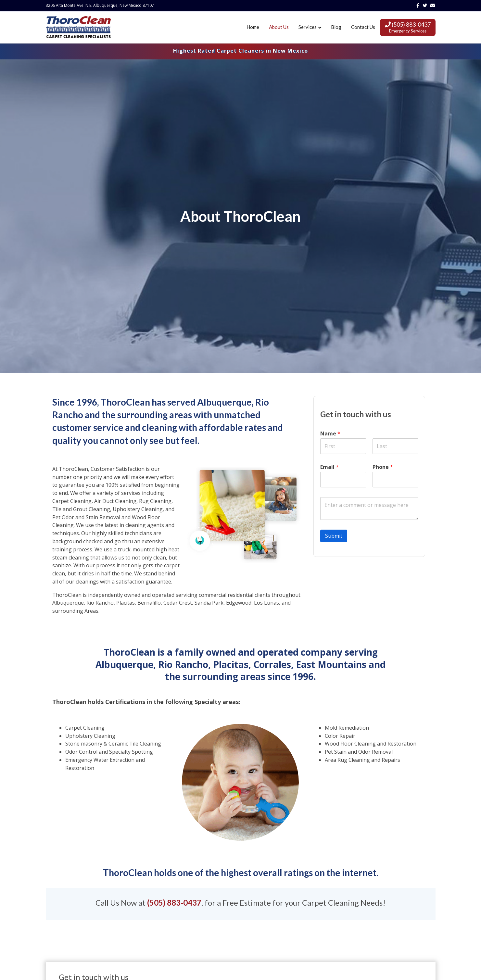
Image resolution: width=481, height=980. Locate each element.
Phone (383, 467)
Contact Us (363, 27)
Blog (336, 27)
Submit (334, 536)
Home (253, 27)
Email (329, 467)
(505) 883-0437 (408, 27)
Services (308, 27)
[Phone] (395, 480)
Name (330, 434)
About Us (279, 27)
